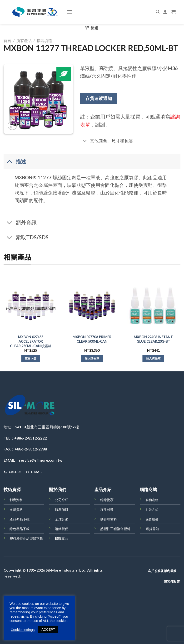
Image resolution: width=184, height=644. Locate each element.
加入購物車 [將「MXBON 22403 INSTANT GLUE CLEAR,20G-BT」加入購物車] (153, 358)
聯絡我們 (62, 529)
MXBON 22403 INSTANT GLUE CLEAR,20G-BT (153, 339)
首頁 (7, 40)
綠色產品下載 (20, 529)
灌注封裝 (107, 509)
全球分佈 (62, 519)
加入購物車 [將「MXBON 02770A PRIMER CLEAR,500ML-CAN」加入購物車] (92, 358)
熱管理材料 (109, 519)
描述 (15, 161)
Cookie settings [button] (23, 630)
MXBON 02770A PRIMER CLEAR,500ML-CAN (92, 339)
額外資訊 (20, 223)
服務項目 (62, 509)
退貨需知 (152, 529)
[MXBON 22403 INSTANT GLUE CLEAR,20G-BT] (153, 306)
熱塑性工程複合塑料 (115, 529)
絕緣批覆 (107, 500)
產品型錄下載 (20, 519)
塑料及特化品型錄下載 (26, 538)
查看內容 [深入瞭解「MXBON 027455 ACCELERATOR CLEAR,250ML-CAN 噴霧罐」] (31, 358)
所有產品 (24, 40)
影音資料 (16, 500)
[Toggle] (85, 141)
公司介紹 (62, 500)
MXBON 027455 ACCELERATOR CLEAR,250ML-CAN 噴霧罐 (31, 341)
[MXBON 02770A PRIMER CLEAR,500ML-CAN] (92, 306)
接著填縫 (44, 40)
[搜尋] (158, 12)
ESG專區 (62, 538)
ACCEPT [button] (48, 630)
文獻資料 (16, 509)
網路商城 (148, 489)
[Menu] (70, 12)
